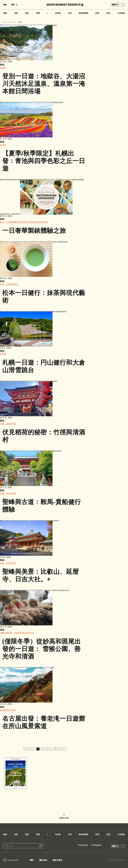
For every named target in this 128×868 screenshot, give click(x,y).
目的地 (58, 13)
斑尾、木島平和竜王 (17, 633)
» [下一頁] (64, 749)
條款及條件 (58, 860)
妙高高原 (30, 633)
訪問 (97, 13)
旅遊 (5, 13)
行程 (70, 13)
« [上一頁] (25, 749)
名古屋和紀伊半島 (40, 222)
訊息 (108, 13)
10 (55, 749)
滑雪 (38, 13)
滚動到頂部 (64, 816)
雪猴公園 (4, 633)
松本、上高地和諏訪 (9, 222)
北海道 (3, 68)
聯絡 (5, 5)
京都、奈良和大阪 (8, 424)
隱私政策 (43, 860)
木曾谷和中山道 (25, 222)
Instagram (96, 845)
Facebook (83, 845)
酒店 (27, 13)
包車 (16, 13)
